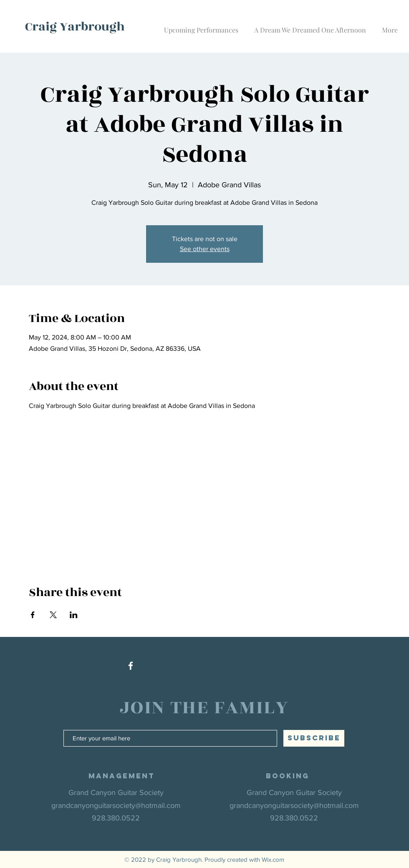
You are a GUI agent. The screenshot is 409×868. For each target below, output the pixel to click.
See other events (205, 249)
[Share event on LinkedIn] (74, 615)
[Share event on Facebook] (33, 615)
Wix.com (273, 859)
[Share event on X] (53, 615)
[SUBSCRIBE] (314, 738)
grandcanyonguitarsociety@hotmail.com (116, 805)
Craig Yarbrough (75, 27)
